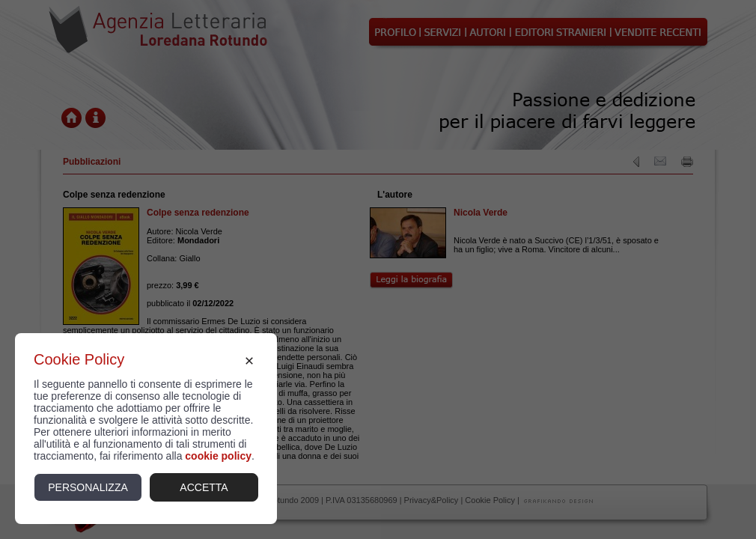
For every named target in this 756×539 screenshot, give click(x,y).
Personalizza (88, 487)
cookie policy (218, 456)
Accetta (204, 487)
